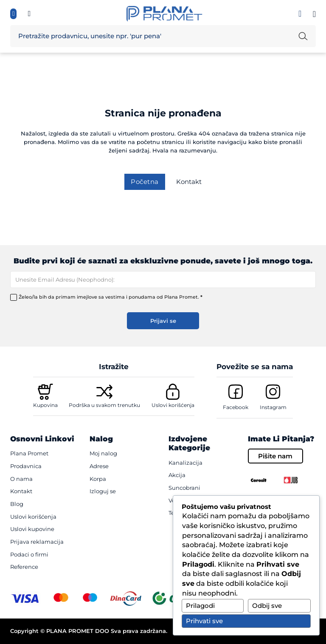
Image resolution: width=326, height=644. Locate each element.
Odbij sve (267, 606)
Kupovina (45, 405)
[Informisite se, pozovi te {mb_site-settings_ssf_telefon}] (30, 14)
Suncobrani (184, 488)
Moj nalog (103, 453)
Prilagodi (200, 606)
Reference (24, 567)
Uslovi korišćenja (173, 405)
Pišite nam (275, 456)
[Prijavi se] (300, 14)
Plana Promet (29, 453)
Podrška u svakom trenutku (104, 405)
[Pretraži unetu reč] (303, 36)
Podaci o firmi (29, 554)
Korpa (98, 479)
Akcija (177, 475)
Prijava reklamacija (37, 542)
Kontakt (189, 182)
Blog (17, 504)
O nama (21, 479)
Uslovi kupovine (32, 529)
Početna (145, 182)
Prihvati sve (204, 621)
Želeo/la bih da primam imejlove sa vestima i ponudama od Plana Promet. (111, 297)
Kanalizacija (185, 463)
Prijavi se (163, 321)
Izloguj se (103, 491)
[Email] (163, 280)
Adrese (99, 466)
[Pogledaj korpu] (314, 14)
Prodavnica (26, 466)
